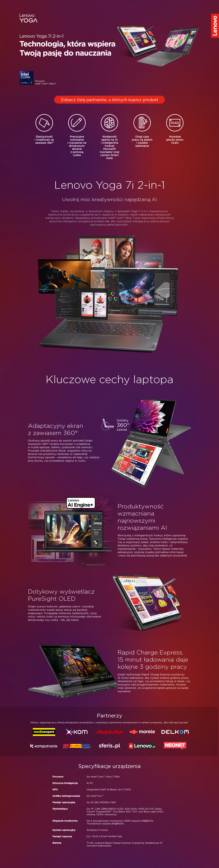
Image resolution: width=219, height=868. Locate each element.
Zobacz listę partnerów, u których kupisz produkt (109, 100)
